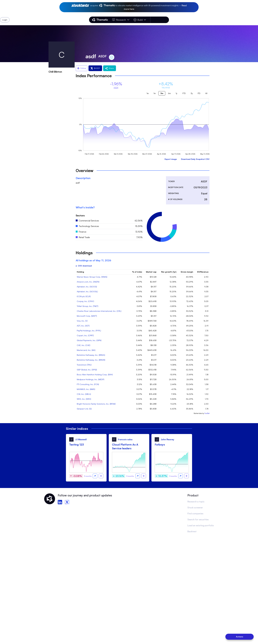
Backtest (192, 531)
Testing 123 (76, 445)
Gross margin (187, 272)
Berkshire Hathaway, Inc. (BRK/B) (91, 360)
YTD (184, 93)
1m (155, 93)
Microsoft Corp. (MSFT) (87, 316)
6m (169, 93)
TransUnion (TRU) (84, 365)
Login (162, 20)
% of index (137, 272)
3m (162, 93)
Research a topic (196, 502)
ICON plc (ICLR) (84, 296)
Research (121, 20)
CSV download (84, 266)
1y (176, 93)
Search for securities (198, 519)
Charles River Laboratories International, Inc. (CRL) (99, 311)
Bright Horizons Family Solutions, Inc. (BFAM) (96, 404)
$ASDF (95, 68)
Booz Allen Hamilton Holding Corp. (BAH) (95, 375)
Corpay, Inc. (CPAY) (85, 301)
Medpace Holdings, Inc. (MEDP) (91, 379)
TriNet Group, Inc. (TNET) (88, 306)
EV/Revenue (203, 272)
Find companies (195, 513)
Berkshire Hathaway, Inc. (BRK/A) (91, 355)
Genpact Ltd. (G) (84, 409)
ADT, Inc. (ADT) (83, 326)
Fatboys (160, 445)
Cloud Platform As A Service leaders (125, 446)
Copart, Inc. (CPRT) (85, 335)
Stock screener (195, 508)
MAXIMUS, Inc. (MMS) (86, 389)
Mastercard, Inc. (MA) (86, 350)
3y (192, 93)
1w (148, 93)
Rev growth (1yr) (169, 272)
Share (110, 68)
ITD (199, 93)
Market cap (151, 272)
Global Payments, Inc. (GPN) (89, 340)
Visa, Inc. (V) (82, 321)
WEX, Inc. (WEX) (84, 399)
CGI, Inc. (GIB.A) (84, 394)
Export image (171, 159)
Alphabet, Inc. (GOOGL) (87, 291)
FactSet (207, 413)
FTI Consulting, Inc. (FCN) (88, 384)
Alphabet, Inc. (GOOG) (87, 287)
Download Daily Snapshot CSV (195, 159)
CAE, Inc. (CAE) (84, 345)
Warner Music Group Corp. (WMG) (92, 277)
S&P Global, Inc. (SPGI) (87, 370)
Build (140, 20)
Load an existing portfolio (201, 525)
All (206, 93)
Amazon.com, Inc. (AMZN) (88, 282)
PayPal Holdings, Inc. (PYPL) (89, 331)
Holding (80, 272)
